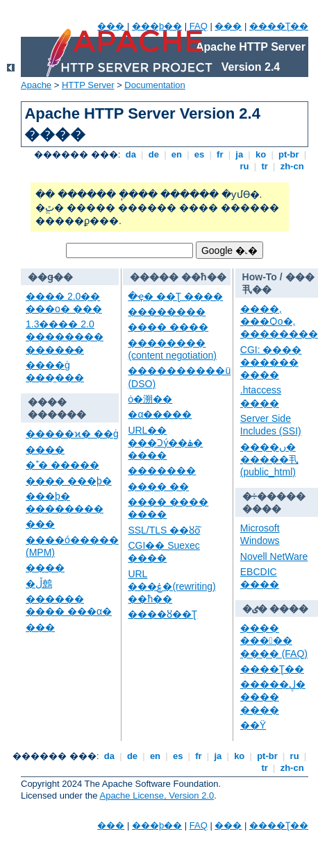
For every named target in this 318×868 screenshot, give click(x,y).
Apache (36, 85)
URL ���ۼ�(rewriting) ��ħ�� (171, 586)
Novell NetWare (274, 556)
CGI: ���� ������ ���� (271, 362)
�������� (167, 312)
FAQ (199, 26)
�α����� (160, 414)
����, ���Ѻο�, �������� (279, 321)
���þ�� (157, 26)
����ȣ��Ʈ (162, 614)
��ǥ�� (50, 277)
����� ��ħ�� (178, 277)
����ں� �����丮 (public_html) (269, 459)
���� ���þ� (69, 481)
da (131, 154)
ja (240, 154)
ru (244, 166)
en (176, 154)
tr (265, 166)
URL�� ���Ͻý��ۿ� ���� (165, 443)
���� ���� (168, 327)
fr (220, 154)
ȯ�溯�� (150, 399)
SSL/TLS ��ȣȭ (164, 530)
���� (45, 450)
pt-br (288, 154)
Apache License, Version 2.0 (157, 795)
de (153, 154)
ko (260, 154)
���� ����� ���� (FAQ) (274, 640)
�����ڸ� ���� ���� (273, 697)
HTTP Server (88, 85)
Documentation (154, 85)
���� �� (158, 486)
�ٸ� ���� (276, 609)
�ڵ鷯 (39, 584)
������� (162, 470)
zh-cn (292, 166)
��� (111, 26)
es (199, 154)
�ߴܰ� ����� (62, 465)
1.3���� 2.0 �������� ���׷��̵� (65, 337)
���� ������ (57, 408)
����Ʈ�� (279, 26)
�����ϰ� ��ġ (72, 434)
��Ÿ (253, 725)
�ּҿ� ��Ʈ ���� (175, 296)
